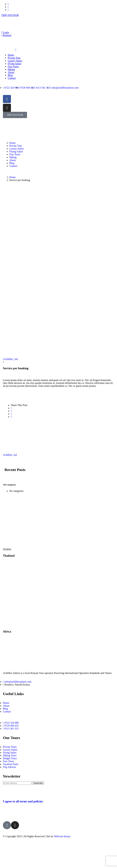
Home (12, 177)
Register (6, 35)
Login (5, 32)
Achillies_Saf (10, 359)
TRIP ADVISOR (10, 15)
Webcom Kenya (62, 836)
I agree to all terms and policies (23, 801)
